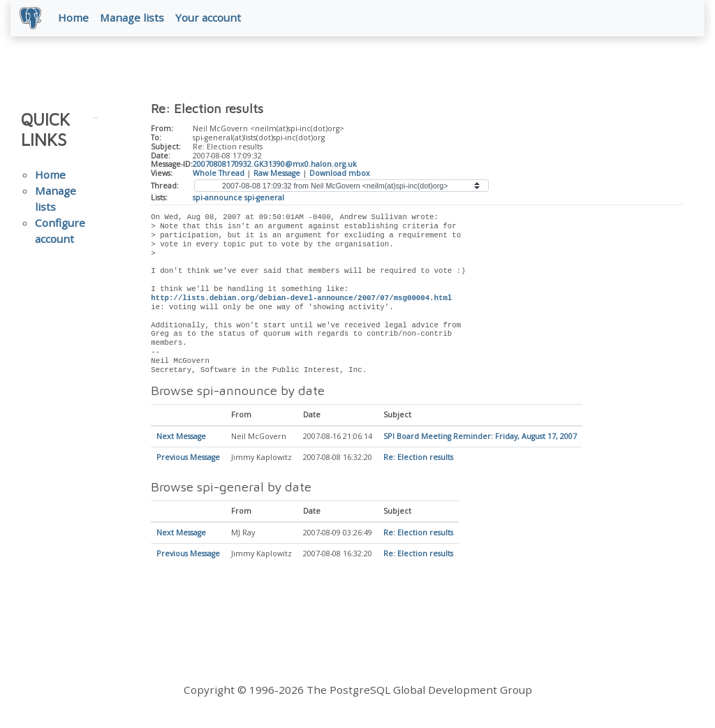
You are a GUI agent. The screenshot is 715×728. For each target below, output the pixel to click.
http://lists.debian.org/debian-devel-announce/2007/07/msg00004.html (301, 300)
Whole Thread (219, 175)
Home (75, 19)
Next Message (181, 439)
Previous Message (188, 460)
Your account (210, 19)
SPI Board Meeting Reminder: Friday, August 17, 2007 (480, 439)
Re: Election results (418, 460)
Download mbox (340, 175)
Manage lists (134, 19)
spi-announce (218, 200)
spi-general (264, 200)
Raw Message (277, 175)
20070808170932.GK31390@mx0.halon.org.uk (275, 167)
